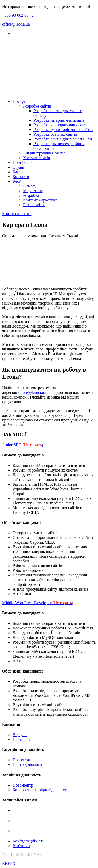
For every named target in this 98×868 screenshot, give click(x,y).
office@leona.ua (16, 24)
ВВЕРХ (9, 863)
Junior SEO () (23, 445)
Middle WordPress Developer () (38, 603)
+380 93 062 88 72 (18, 15)
